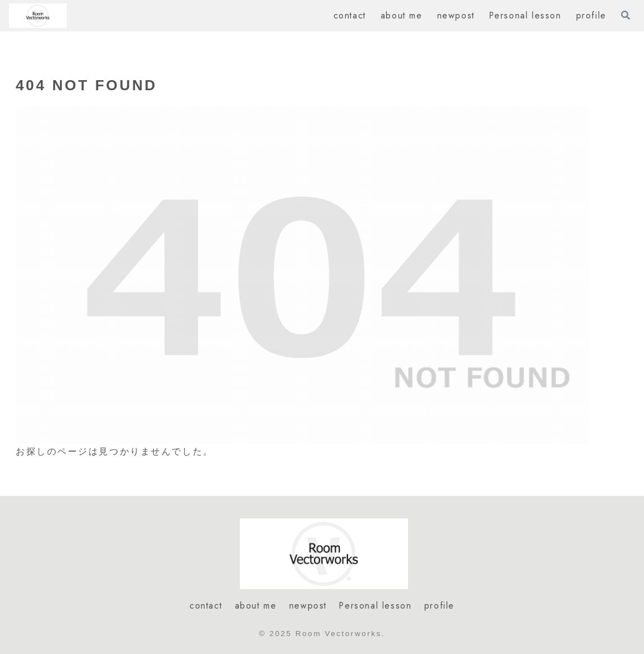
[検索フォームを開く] (626, 15)
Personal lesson (375, 606)
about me (256, 606)
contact (206, 606)
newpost (308, 606)
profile (439, 606)
